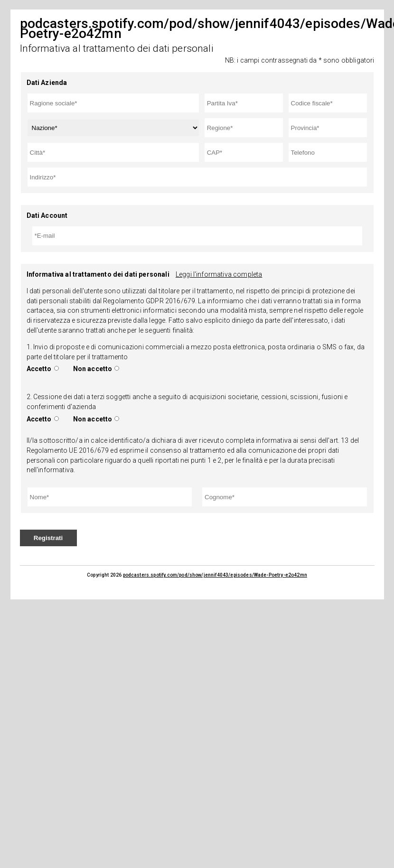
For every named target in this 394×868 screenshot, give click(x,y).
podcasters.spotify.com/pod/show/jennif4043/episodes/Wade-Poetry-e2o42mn (215, 575)
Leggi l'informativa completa (219, 274)
